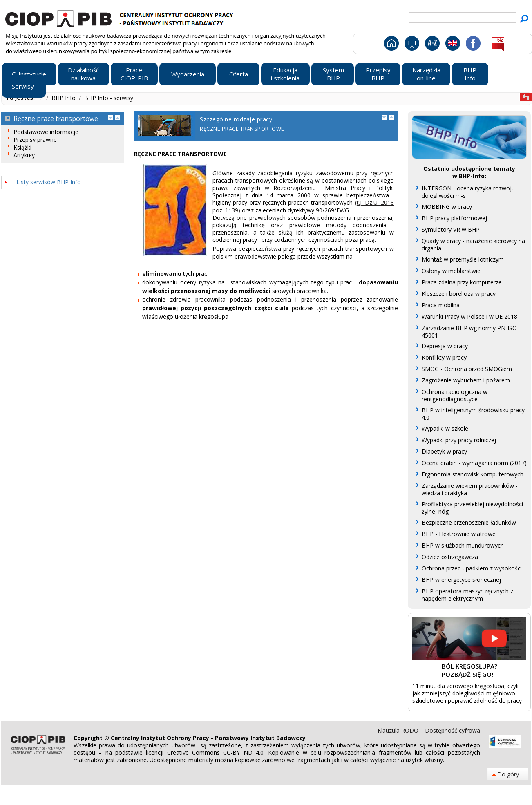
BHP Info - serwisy (109, 98)
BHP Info (64, 98)
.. (42, 98)
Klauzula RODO (399, 730)
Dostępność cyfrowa (453, 730)
